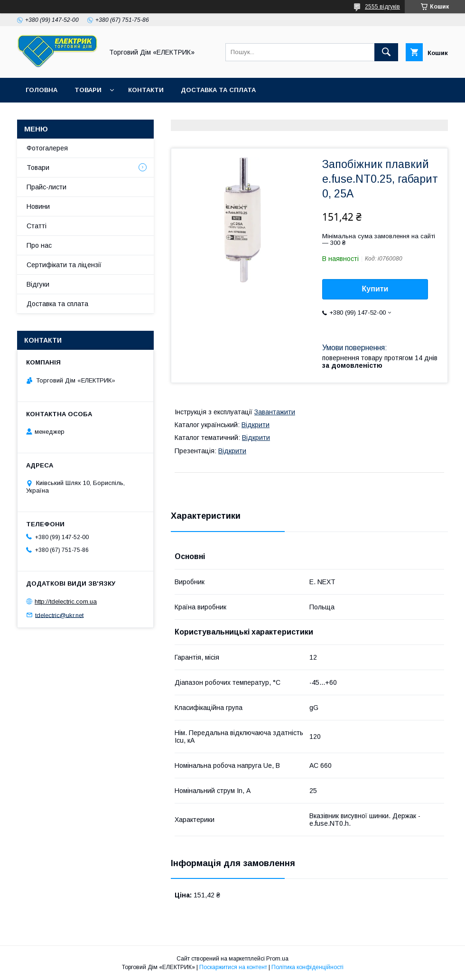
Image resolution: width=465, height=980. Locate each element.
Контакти (146, 90)
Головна (42, 90)
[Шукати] (386, 52)
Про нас (39, 245)
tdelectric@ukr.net (59, 615)
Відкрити (256, 425)
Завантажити (275, 412)
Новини (38, 206)
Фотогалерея (47, 148)
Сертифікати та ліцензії (64, 265)
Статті (37, 226)
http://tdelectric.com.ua (66, 602)
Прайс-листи (46, 187)
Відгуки (38, 284)
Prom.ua (277, 959)
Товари (88, 90)
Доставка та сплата (218, 90)
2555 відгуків (382, 7)
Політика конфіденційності (307, 967)
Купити (375, 289)
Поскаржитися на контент (233, 967)
